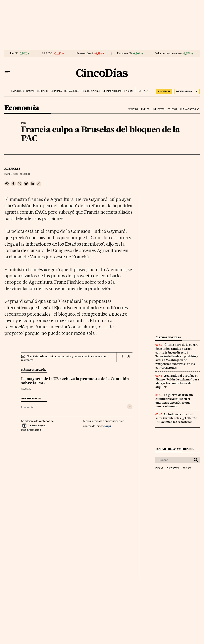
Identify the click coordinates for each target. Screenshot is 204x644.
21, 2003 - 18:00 (17, 174)
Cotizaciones (72, 91)
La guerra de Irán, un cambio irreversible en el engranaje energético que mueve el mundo (174, 401)
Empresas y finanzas (23, 91)
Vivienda (133, 109)
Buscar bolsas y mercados (175, 449)
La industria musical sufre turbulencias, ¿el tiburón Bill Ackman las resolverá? (176, 418)
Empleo (146, 109)
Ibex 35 (14, 53)
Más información (32, 430)
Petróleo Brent (85, 53)
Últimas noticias (112, 91)
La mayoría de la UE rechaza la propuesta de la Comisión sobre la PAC (75, 381)
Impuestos (159, 109)
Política (172, 109)
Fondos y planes (91, 91)
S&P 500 (47, 53)
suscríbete (164, 91)
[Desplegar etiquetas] (130, 407)
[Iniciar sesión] (187, 91)
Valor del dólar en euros (169, 53)
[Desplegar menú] (7, 73)
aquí (108, 426)
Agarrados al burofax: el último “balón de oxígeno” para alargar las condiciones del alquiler (177, 381)
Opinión (128, 91)
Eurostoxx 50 (124, 53)
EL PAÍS (142, 90)
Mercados (43, 91)
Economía (56, 91)
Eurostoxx (173, 468)
